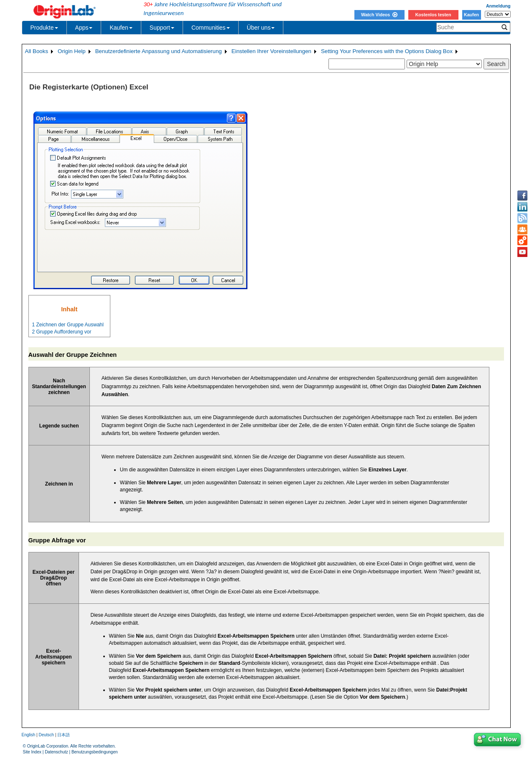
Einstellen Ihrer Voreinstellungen (271, 51)
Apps (84, 28)
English (29, 735)
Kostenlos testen (433, 15)
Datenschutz (56, 752)
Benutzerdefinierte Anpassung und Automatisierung (159, 51)
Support (162, 28)
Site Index (32, 752)
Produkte (44, 28)
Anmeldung (498, 6)
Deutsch (46, 735)
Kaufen (471, 15)
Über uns (261, 28)
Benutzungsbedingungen (95, 752)
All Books (37, 51)
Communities (211, 28)
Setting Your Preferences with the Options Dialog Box (387, 51)
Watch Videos (379, 15)
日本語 (64, 735)
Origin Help (72, 51)
